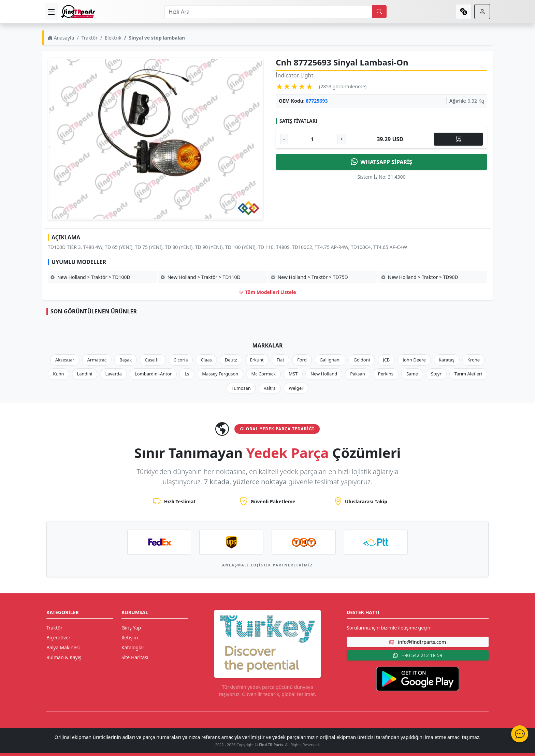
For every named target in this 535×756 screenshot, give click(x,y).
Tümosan (241, 388)
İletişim (130, 638)
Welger (296, 388)
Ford (302, 360)
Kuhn (58, 374)
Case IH (153, 360)
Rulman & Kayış (64, 657)
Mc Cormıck (263, 374)
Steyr (436, 374)
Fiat (280, 360)
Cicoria (181, 360)
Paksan (358, 374)
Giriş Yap (131, 628)
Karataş (447, 360)
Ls (187, 374)
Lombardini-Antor (153, 374)
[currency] (464, 12)
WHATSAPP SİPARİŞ (381, 162)
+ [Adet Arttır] (342, 139)
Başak (126, 360)
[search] (379, 12)
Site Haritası (135, 657)
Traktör (90, 38)
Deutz (231, 360)
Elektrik (113, 38)
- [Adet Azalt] (284, 139)
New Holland (324, 374)
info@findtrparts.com (418, 642)
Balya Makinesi (63, 647)
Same (412, 374)
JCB (386, 360)
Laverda (113, 374)
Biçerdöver (58, 638)
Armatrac (97, 360)
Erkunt (257, 360)
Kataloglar (133, 647)
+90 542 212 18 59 (418, 655)
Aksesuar (65, 360)
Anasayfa (61, 38)
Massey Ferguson (220, 374)
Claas (206, 360)
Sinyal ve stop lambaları (157, 38)
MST (293, 374)
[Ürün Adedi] (313, 139)
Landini (85, 374)
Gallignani (330, 360)
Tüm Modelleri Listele (267, 292)
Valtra (270, 388)
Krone (474, 360)
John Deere (414, 360)
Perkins (386, 374)
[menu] (52, 12)
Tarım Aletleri (468, 374)
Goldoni (362, 360)
